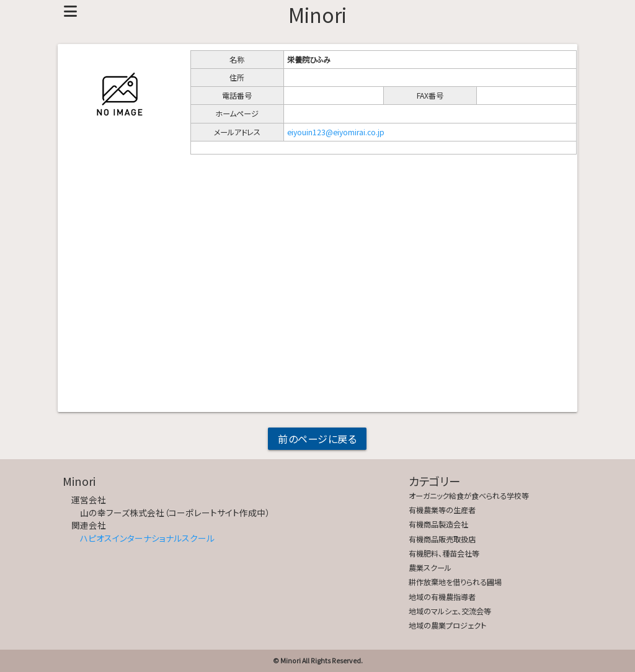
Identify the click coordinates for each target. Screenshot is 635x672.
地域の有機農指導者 (442, 597)
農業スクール (430, 568)
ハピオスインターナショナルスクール (147, 538)
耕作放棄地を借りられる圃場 (455, 582)
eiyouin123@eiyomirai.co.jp (336, 132)
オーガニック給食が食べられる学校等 (469, 496)
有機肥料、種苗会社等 (444, 553)
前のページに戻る (317, 439)
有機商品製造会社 (438, 524)
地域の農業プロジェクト (447, 625)
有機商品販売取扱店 (442, 539)
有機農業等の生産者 (442, 510)
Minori (317, 14)
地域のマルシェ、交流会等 (450, 611)
